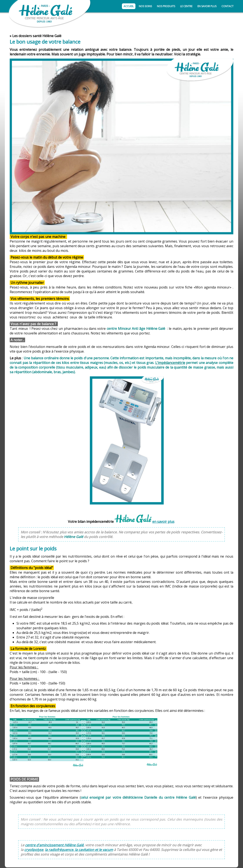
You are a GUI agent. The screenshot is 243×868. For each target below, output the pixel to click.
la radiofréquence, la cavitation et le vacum (79, 850)
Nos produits (166, 6)
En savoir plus (207, 6)
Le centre (186, 6)
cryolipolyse (34, 850)
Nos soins (145, 6)
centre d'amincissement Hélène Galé (54, 845)
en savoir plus (163, 522)
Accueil (129, 6)
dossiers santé (30, 36)
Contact (227, 6)
